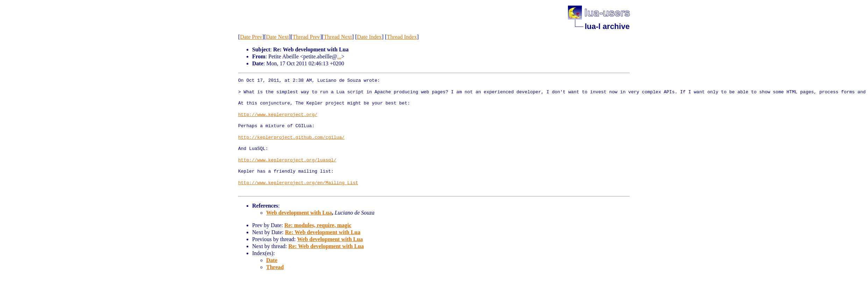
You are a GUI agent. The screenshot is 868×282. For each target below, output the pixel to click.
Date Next (278, 37)
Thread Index (402, 37)
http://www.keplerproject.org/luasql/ (287, 160)
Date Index (369, 37)
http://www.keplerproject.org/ (278, 115)
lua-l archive (607, 26)
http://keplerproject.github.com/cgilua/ (291, 138)
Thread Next (338, 37)
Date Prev (251, 37)
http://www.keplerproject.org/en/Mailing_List (298, 183)
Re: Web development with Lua (323, 232)
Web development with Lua (299, 213)
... (339, 56)
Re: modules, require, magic (318, 225)
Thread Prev (306, 37)
